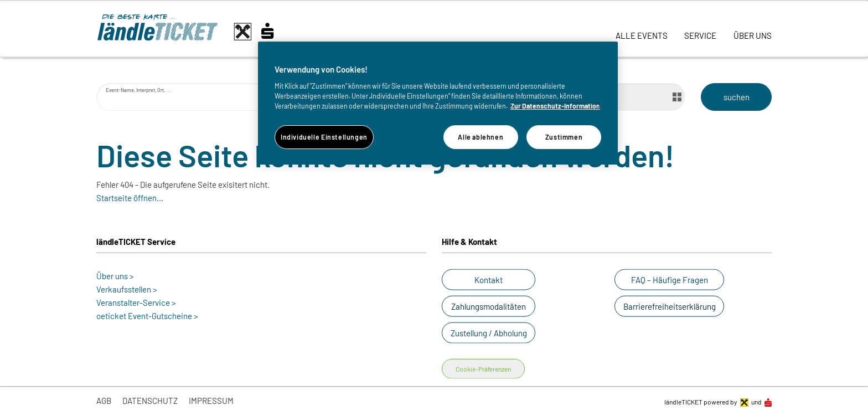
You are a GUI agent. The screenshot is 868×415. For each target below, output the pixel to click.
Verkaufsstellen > (127, 289)
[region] (438, 103)
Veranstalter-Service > (136, 303)
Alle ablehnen (480, 137)
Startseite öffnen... (130, 198)
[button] (489, 280)
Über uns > (115, 276)
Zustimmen (564, 137)
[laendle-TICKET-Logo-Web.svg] (196, 32)
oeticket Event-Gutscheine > (147, 316)
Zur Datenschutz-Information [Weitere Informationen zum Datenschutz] (555, 106)
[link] (642, 29)
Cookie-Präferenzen (483, 369)
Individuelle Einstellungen (324, 137)
